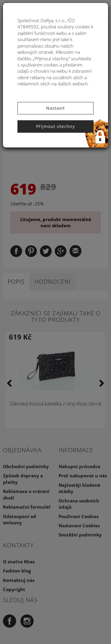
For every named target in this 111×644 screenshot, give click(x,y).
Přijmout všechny (55, 126)
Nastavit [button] (55, 108)
